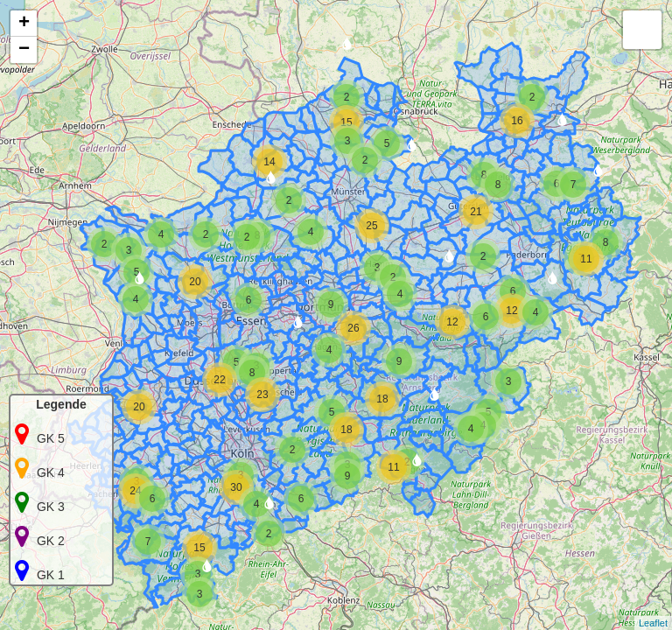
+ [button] (24, 24)
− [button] (24, 50)
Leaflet (653, 623)
